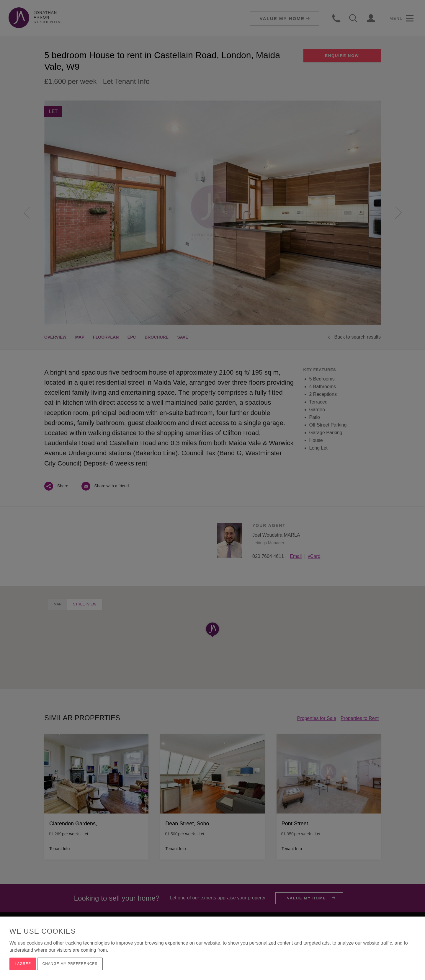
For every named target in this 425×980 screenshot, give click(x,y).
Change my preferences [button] (70, 964)
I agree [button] (23, 964)
